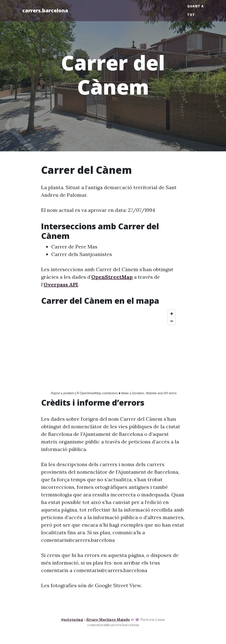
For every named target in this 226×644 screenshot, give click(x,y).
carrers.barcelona (45, 10)
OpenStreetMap (112, 277)
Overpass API (61, 284)
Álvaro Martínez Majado (108, 620)
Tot (191, 15)
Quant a (195, 6)
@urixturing (72, 620)
